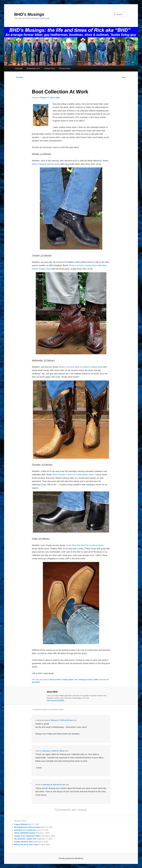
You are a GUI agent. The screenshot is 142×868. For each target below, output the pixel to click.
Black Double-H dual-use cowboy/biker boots (73, 474)
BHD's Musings (29, 14)
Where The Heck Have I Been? (27, 845)
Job (76, 680)
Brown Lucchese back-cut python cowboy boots (81, 367)
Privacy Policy (65, 68)
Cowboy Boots (68, 680)
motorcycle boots (85, 680)
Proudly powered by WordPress (71, 858)
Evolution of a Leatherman (25, 830)
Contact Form (49, 68)
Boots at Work (56, 680)
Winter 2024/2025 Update (25, 833)
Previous (19, 77)
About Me (19, 68)
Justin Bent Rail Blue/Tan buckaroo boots (85, 545)
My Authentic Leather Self (25, 839)
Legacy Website (21, 824)
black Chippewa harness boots (46, 164)
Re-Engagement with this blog (27, 827)
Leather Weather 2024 (23, 842)
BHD (58, 98)
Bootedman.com (33, 68)
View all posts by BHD (56, 701)
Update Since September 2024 (27, 836)
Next (125, 77)
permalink (36, 682)
